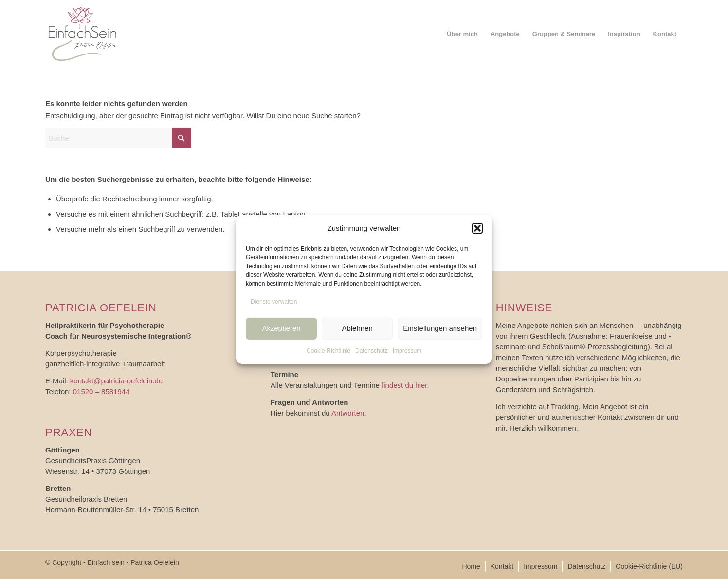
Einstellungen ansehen (440, 328)
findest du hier (404, 385)
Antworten (348, 413)
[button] (477, 228)
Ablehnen (357, 328)
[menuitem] (462, 34)
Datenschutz (372, 350)
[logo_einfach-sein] (83, 34)
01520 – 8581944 (101, 391)
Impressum (407, 350)
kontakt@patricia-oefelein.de (116, 381)
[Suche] (118, 138)
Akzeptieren (281, 328)
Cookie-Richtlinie (328, 350)
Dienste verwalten (274, 302)
